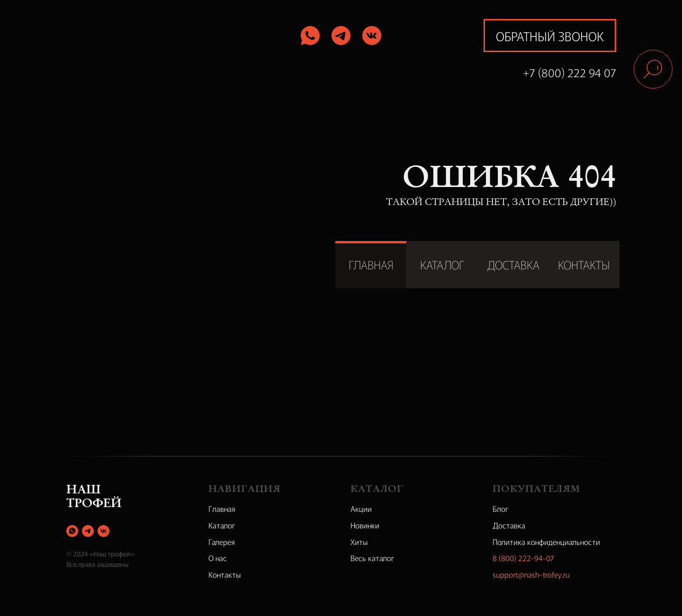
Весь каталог (372, 558)
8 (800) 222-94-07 (523, 558)
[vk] (103, 531)
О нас (218, 558)
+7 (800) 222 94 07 (570, 72)
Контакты (225, 574)
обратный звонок (550, 36)
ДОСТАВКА (513, 264)
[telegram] (88, 531)
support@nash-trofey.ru (531, 574)
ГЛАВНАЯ (371, 264)
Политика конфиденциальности (546, 542)
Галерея (222, 542)
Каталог (222, 525)
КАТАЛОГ (442, 264)
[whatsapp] (72, 531)
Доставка (509, 525)
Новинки (365, 525)
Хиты (359, 542)
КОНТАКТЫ (584, 264)
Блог (501, 509)
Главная (222, 509)
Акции (361, 509)
